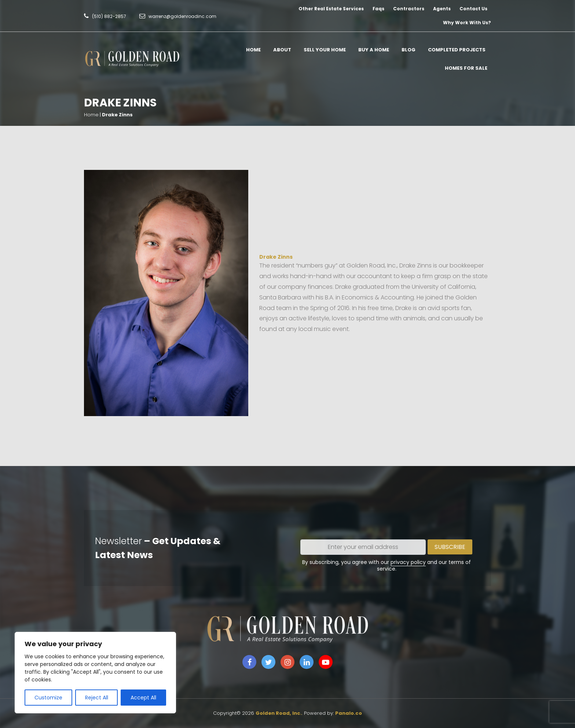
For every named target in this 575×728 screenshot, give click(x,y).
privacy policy (408, 562)
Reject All (97, 698)
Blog (409, 50)
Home (253, 50)
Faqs (378, 9)
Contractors (409, 9)
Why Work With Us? (467, 23)
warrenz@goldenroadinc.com (182, 16)
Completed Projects (457, 50)
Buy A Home (374, 50)
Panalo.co (349, 713)
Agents (442, 9)
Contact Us (473, 9)
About (282, 50)
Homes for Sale (466, 68)
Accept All (143, 698)
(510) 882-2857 (109, 16)
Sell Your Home (325, 50)
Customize (48, 698)
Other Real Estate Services (331, 9)
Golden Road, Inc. (279, 713)
